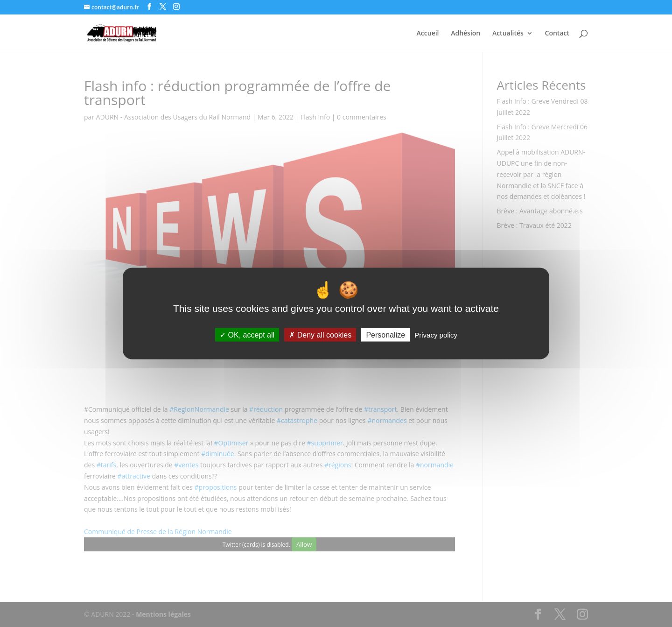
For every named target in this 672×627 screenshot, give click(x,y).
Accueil (428, 34)
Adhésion (465, 34)
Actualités (508, 34)
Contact (557, 34)
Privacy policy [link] (436, 335)
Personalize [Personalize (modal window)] (385, 335)
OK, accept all (247, 335)
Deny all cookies (320, 335)
